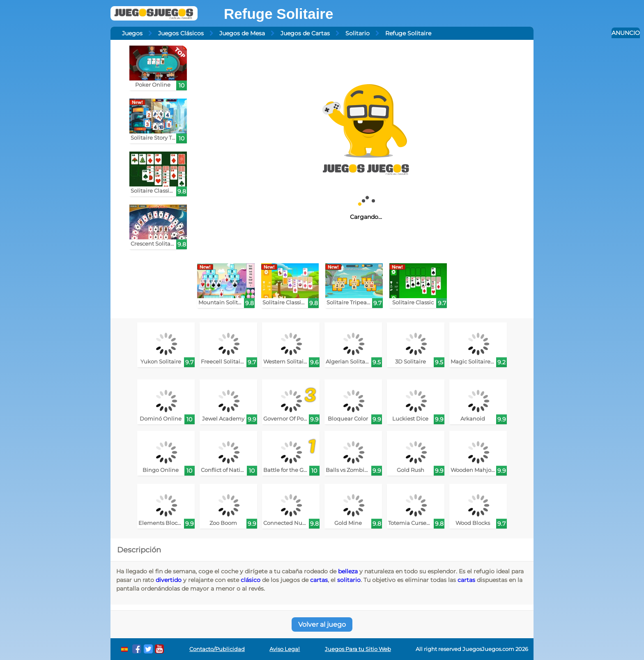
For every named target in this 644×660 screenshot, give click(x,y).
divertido (169, 580)
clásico (251, 580)
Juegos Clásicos (181, 33)
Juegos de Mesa (242, 33)
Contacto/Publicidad (217, 649)
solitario (349, 580)
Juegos (132, 33)
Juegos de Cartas (305, 33)
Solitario (358, 33)
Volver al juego (322, 624)
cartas (319, 580)
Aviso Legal (285, 649)
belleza (348, 571)
